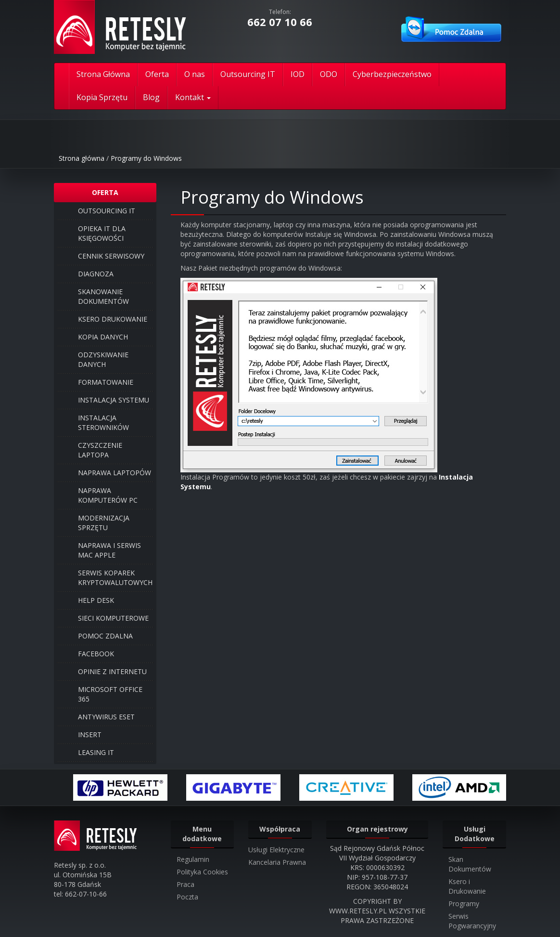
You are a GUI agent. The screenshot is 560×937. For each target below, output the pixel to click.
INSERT (90, 735)
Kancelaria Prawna (277, 862)
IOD (298, 74)
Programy (464, 904)
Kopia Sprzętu (102, 97)
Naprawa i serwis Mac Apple (109, 550)
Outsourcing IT (248, 74)
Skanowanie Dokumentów (103, 296)
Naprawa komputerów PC (108, 495)
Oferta (157, 74)
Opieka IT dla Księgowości (102, 233)
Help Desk (96, 600)
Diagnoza (96, 274)
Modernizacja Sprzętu (104, 523)
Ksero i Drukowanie (467, 886)
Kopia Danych (103, 337)
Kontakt (193, 97)
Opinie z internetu (112, 671)
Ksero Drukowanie (113, 319)
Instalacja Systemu (114, 400)
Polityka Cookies (202, 872)
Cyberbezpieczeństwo (392, 74)
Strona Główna (103, 74)
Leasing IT (96, 752)
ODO (329, 74)
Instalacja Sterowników (103, 423)
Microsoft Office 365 (110, 694)
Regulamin (193, 859)
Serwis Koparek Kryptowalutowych (115, 578)
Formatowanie (106, 382)
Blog (151, 97)
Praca (185, 884)
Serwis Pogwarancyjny (472, 921)
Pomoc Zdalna (105, 636)
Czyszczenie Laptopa (100, 450)
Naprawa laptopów (115, 473)
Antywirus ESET (106, 717)
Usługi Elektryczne (276, 850)
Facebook (96, 654)
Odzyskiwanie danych (103, 359)
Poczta (187, 897)
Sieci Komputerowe (113, 618)
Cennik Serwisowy (111, 256)
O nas (195, 74)
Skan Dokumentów (470, 864)
